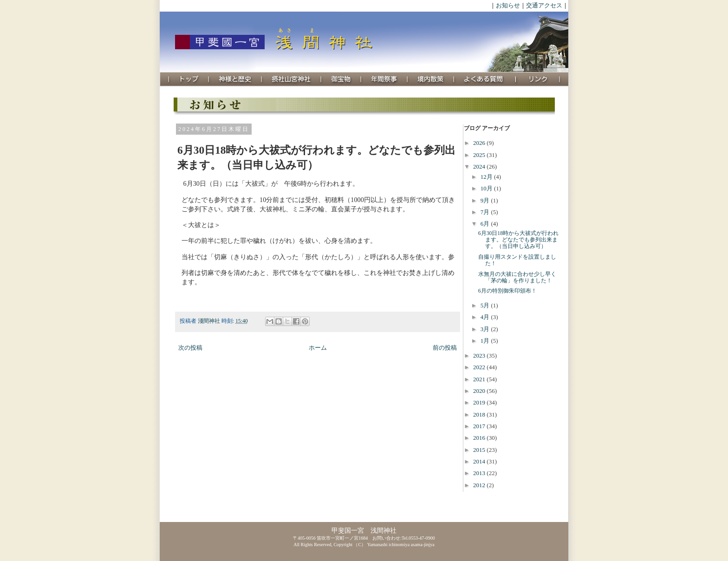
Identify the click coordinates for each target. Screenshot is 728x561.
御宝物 (341, 79)
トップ (189, 79)
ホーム (318, 348)
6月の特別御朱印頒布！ (507, 291)
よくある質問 (485, 79)
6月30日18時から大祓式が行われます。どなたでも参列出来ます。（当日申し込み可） (518, 240)
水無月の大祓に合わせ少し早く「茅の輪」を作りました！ (517, 277)
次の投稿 (190, 348)
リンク (538, 79)
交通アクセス (544, 5)
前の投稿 (445, 348)
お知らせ (508, 5)
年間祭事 (384, 79)
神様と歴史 (235, 79)
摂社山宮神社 (292, 79)
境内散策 (431, 79)
